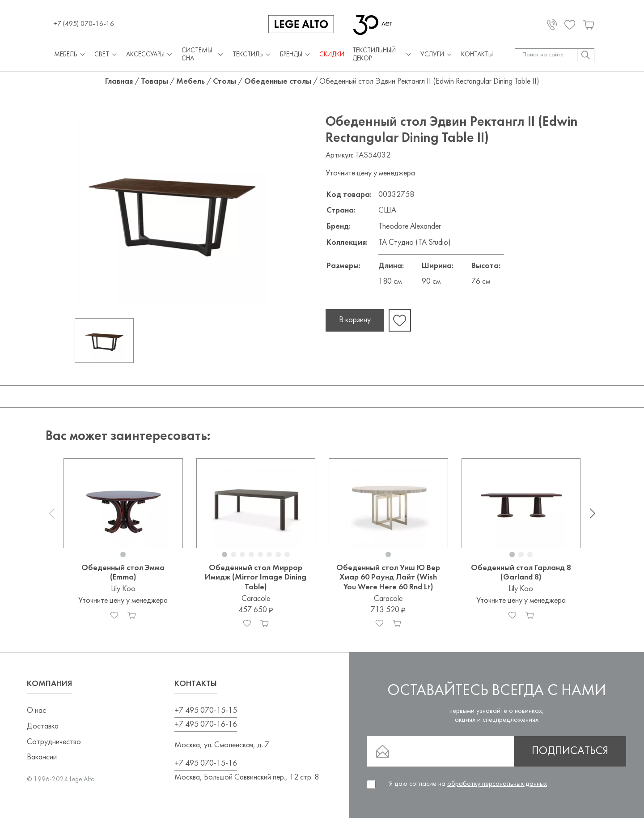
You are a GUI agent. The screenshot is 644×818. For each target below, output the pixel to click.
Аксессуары (150, 55)
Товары (155, 82)
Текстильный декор (382, 55)
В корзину (355, 320)
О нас (36, 711)
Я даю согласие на (468, 784)
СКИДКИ (332, 55)
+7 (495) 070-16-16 (84, 24)
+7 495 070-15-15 (206, 711)
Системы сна (203, 55)
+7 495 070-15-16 (206, 764)
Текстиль (252, 55)
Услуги (437, 55)
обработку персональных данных (497, 784)
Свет (106, 55)
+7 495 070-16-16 (206, 725)
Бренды (296, 55)
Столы (225, 82)
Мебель (70, 55)
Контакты (477, 55)
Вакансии (42, 757)
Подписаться (570, 751)
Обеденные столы (278, 82)
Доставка (43, 726)
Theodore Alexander (410, 227)
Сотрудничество (54, 742)
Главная (119, 82)
